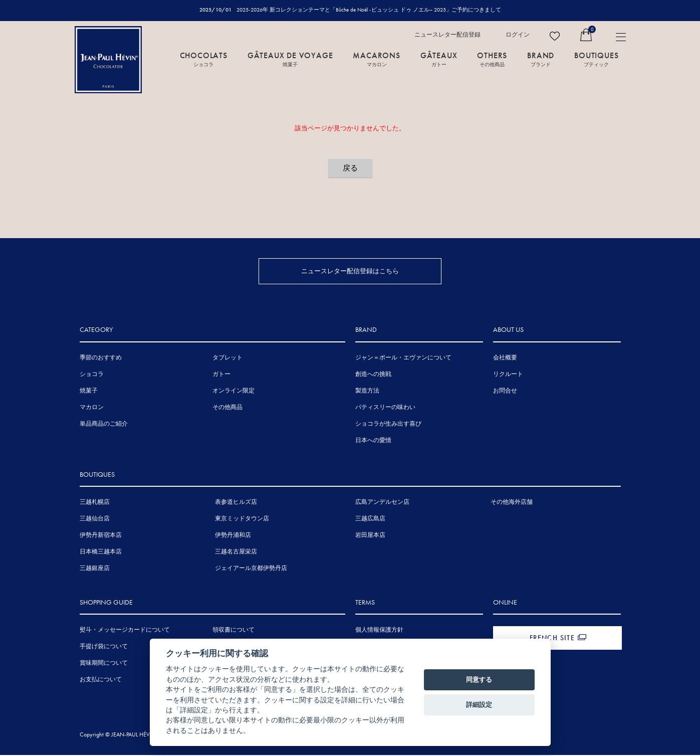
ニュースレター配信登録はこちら (350, 271)
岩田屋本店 (370, 536)
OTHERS (492, 59)
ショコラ (92, 374)
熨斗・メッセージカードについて (125, 631)
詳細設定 (479, 705)
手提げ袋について (104, 647)
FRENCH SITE (552, 639)
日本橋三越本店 (101, 552)
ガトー (221, 374)
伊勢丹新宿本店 (101, 536)
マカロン (92, 408)
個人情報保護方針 (379, 631)
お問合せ (505, 391)
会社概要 (505, 358)
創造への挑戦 (373, 374)
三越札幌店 (95, 503)
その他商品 (227, 408)
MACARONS (376, 59)
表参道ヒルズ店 (236, 503)
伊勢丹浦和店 (233, 536)
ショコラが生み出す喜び (388, 424)
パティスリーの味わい (385, 408)
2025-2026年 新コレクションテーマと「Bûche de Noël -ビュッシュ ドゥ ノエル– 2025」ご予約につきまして (369, 10)
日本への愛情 (373, 441)
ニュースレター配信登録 (447, 35)
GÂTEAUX (439, 59)
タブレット (227, 358)
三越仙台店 (95, 519)
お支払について (101, 680)
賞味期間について (104, 664)
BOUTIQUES (596, 59)
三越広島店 (370, 519)
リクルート (508, 374)
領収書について (234, 631)
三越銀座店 (95, 569)
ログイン (518, 35)
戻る (350, 168)
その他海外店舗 (512, 503)
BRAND (541, 59)
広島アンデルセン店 (382, 503)
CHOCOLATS (204, 59)
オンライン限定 (234, 391)
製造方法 (367, 391)
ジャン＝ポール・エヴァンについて (403, 358)
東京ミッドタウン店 (242, 519)
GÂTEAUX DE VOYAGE (290, 59)
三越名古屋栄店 (236, 552)
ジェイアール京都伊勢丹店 (251, 569)
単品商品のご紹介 (104, 424)
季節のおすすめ (101, 358)
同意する (479, 680)
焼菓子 (89, 391)
